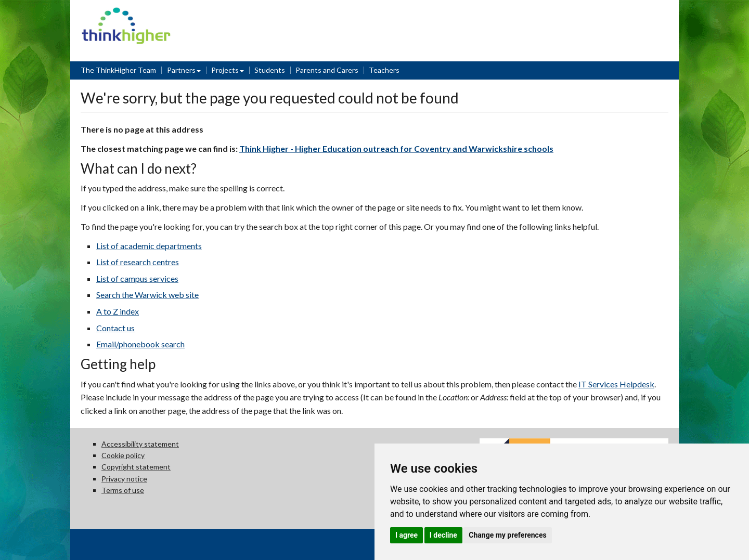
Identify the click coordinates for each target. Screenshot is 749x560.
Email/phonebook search (140, 344)
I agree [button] (406, 535)
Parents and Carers (327, 70)
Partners (181, 70)
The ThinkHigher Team (118, 70)
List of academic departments (149, 246)
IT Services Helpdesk (616, 384)
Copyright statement (136, 467)
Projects (225, 70)
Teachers (384, 70)
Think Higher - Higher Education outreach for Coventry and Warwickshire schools (396, 148)
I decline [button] (443, 535)
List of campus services (137, 278)
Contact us (115, 328)
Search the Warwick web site (147, 295)
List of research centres (138, 262)
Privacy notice (124, 479)
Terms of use (123, 490)
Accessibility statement (140, 444)
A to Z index (118, 311)
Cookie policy (123, 455)
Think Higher (126, 14)
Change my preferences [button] (507, 535)
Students (270, 70)
